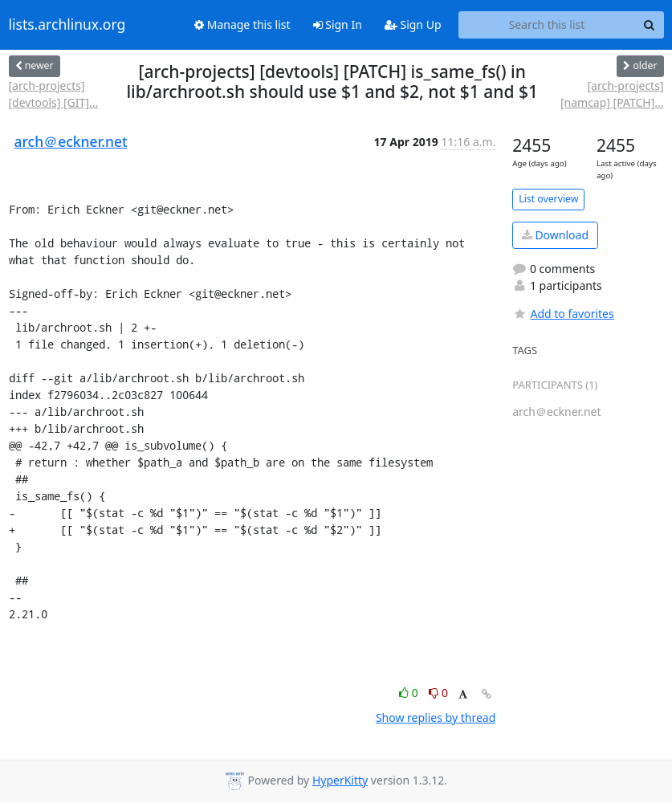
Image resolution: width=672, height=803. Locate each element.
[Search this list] (547, 25)
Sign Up (413, 24)
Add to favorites (563, 314)
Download (555, 235)
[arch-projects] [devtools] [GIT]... (54, 94)
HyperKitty (340, 780)
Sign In (338, 24)
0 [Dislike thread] (438, 693)
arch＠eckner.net (71, 141)
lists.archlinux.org (67, 25)
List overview (548, 199)
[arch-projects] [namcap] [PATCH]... (612, 94)
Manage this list (242, 24)
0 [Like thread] (410, 693)
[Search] (650, 25)
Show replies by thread (436, 717)
